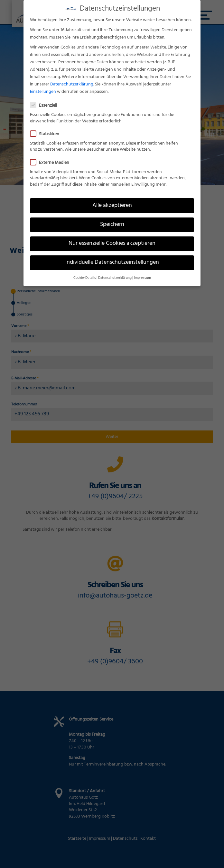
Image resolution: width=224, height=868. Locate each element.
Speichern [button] (112, 224)
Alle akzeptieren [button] (112, 205)
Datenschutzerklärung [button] (115, 277)
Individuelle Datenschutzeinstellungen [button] (112, 262)
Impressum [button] (142, 277)
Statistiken (47, 133)
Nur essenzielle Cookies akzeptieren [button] (112, 243)
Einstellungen (43, 91)
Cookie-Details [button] (85, 277)
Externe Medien (52, 162)
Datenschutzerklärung (72, 84)
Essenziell (46, 105)
